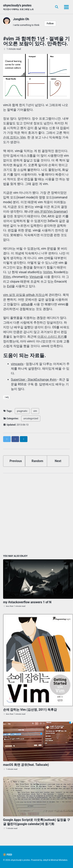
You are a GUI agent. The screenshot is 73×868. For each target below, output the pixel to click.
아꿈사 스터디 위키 (51, 337)
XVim (7, 277)
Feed (8, 855)
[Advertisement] (36, 513)
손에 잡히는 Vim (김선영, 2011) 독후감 (30, 710)
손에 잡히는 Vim (14, 137)
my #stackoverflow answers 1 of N (27, 602)
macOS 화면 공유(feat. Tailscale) (26, 765)
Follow (50, 24)
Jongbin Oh (21, 19)
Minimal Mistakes (59, 860)
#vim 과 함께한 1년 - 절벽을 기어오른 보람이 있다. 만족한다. (36, 41)
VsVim (48, 272)
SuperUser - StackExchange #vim (34, 380)
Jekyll (45, 860)
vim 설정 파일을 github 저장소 (24, 295)
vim (35, 411)
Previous (16, 461)
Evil (9, 286)
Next (58, 461)
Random (37, 461)
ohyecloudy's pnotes (18, 7)
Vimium (35, 277)
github (25, 304)
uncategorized (31, 419)
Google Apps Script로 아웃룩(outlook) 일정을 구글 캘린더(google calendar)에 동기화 (37, 822)
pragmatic (22, 411)
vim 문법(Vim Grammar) (51, 212)
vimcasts (17, 364)
